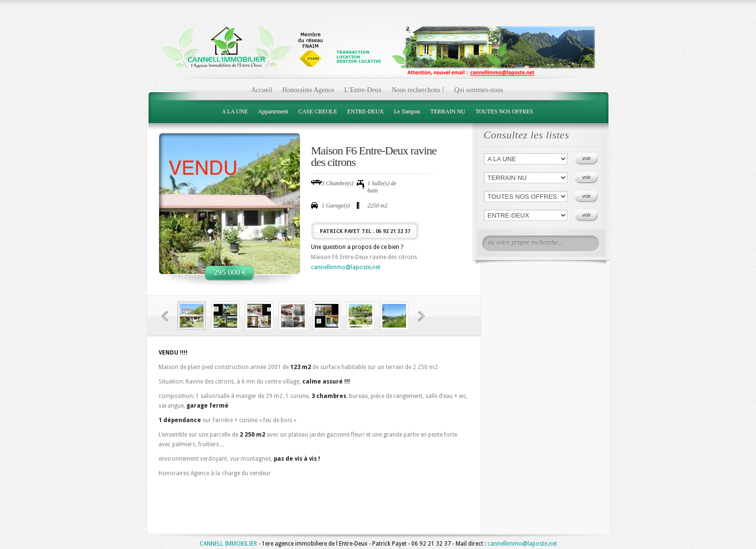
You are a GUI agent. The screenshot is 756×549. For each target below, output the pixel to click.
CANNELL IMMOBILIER (228, 544)
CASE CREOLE (318, 111)
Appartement (273, 111)
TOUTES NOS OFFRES (504, 111)
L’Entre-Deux (363, 90)
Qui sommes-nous (479, 90)
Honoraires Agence (309, 90)
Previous (165, 317)
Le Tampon (407, 111)
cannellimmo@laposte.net (346, 267)
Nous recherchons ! (418, 90)
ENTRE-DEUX (365, 111)
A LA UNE (235, 111)
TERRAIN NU (448, 111)
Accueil (262, 90)
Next (422, 317)
